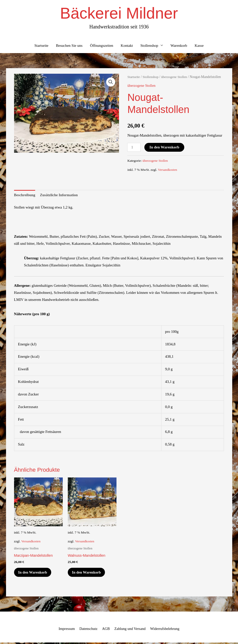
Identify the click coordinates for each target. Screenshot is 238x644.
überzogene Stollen (175, 78)
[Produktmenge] (134, 148)
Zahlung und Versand (130, 630)
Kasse (199, 46)
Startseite (41, 46)
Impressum (65, 630)
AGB (105, 630)
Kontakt (127, 46)
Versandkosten (168, 170)
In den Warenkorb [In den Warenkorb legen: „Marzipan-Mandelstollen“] (34, 573)
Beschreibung (25, 195)
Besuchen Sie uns (69, 46)
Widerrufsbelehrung (166, 630)
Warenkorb (179, 46)
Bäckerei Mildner (119, 13)
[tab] (25, 196)
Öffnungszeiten (102, 46)
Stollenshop (149, 46)
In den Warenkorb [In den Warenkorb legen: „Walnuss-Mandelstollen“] (88, 573)
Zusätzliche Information (60, 195)
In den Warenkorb (165, 148)
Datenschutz (88, 630)
